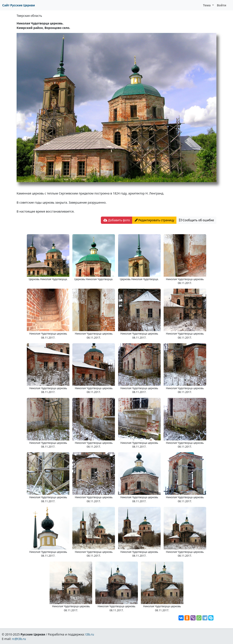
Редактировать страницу (154, 220)
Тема (207, 5)
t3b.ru (90, 634)
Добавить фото (117, 220)
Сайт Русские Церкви (19, 5)
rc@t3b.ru (19, 639)
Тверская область (29, 16)
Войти (222, 5)
